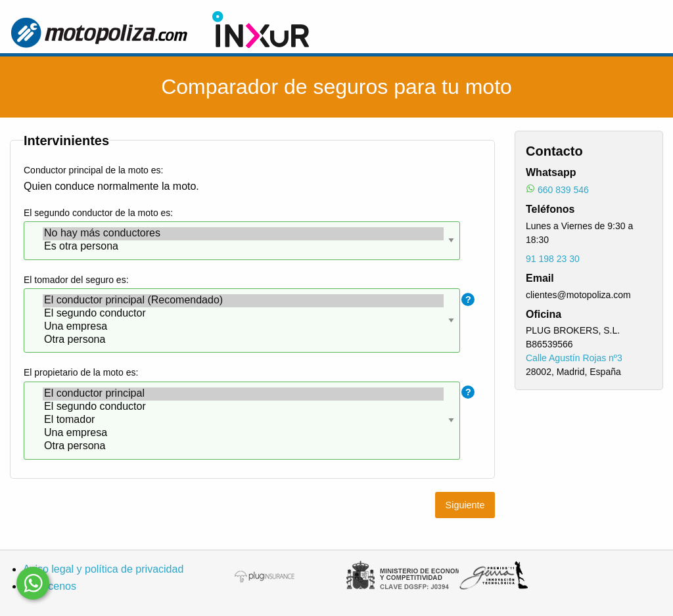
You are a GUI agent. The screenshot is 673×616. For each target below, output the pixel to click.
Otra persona (243, 340)
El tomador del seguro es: (76, 280)
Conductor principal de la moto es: (93, 170)
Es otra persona (243, 247)
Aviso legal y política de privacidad (103, 569)
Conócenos (50, 586)
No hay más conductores (243, 234)
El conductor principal (243, 394)
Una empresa (243, 327)
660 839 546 (563, 190)
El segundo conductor (243, 314)
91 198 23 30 (553, 259)
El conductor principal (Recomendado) (243, 301)
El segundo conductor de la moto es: (98, 213)
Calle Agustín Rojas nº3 (574, 358)
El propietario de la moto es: (81, 372)
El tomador (243, 420)
